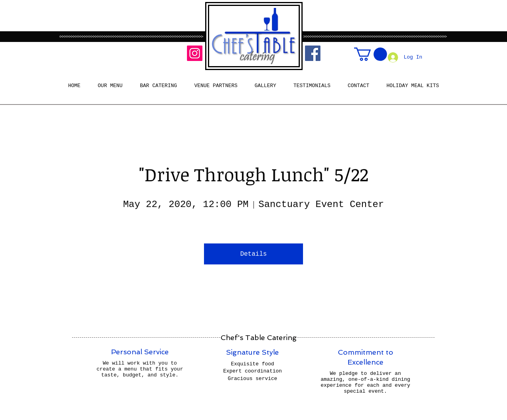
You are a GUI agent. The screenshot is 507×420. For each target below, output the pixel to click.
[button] (371, 54)
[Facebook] (313, 53)
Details (253, 254)
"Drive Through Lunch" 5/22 (254, 174)
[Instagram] (195, 53)
